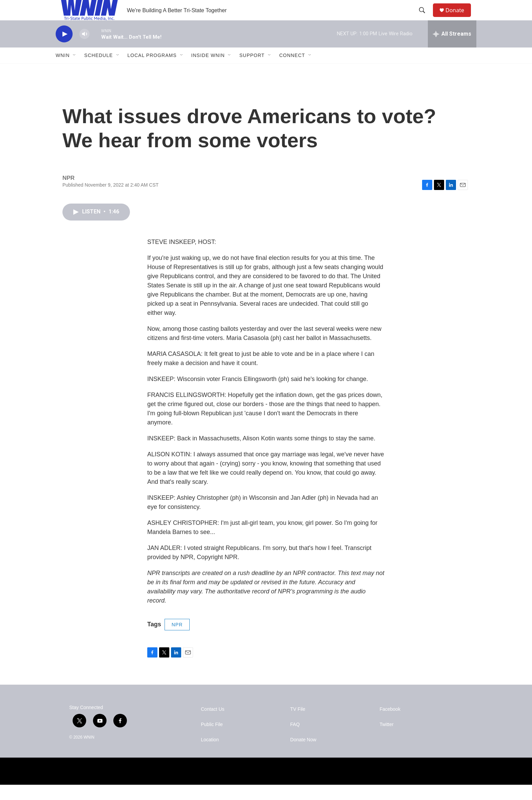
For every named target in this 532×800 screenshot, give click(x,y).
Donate (459, 18)
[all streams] (452, 49)
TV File (298, 725)
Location (210, 755)
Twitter (387, 740)
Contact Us (213, 725)
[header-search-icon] (425, 18)
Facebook (390, 725)
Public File (212, 740)
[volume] (84, 49)
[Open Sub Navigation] (75, 71)
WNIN (63, 71)
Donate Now (303, 755)
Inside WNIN (208, 71)
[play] (64, 49)
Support (252, 71)
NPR (177, 640)
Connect (292, 71)
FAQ (295, 740)
